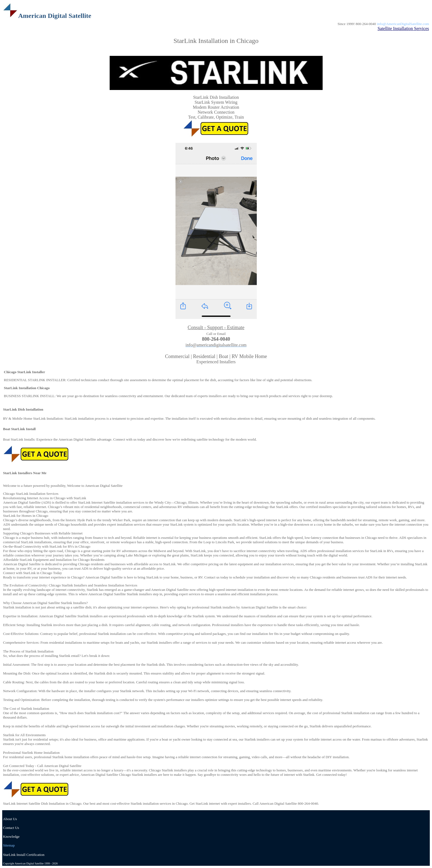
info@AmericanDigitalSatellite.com (403, 24)
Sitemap (9, 845)
